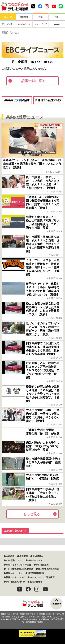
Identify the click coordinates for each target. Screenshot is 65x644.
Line (61, 6)
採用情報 (24, 556)
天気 (40, 17)
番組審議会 (38, 556)
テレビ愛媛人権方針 (15, 582)
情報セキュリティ (14, 573)
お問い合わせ (36, 582)
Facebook (40, 6)
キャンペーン (24, 24)
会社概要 (10, 556)
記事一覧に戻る (33, 81)
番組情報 (24, 17)
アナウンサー (8, 24)
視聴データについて (15, 577)
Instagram (47, 6)
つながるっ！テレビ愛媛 (33, 604)
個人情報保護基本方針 (49, 569)
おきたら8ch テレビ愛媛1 (14, 6)
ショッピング (40, 24)
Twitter (33, 6)
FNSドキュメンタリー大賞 (19, 565)
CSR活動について (14, 560)
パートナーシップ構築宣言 (42, 577)
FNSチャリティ (35, 560)
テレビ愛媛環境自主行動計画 (20, 569)
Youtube (54, 6)
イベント (57, 17)
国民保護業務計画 (36, 573)
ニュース (8, 17)
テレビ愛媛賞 (42, 565)
